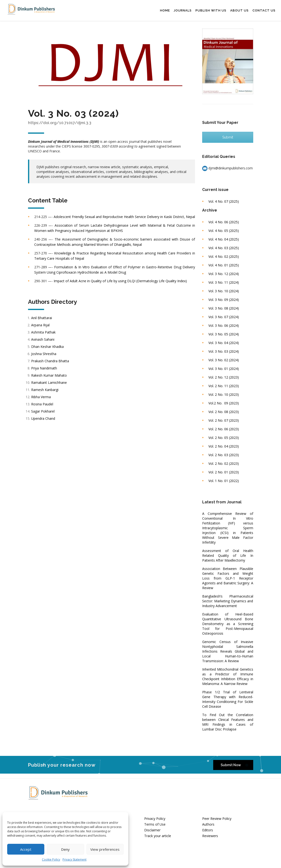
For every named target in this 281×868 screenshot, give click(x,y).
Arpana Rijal (41, 325)
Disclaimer (152, 830)
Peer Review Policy (217, 819)
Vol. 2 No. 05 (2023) (224, 438)
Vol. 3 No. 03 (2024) (224, 351)
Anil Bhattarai (42, 318)
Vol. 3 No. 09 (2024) (224, 300)
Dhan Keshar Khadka (48, 347)
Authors (208, 824)
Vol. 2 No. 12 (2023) (224, 377)
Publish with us (211, 10)
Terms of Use (155, 824)
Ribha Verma (41, 397)
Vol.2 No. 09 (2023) (224, 403)
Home (165, 10)
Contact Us (264, 10)
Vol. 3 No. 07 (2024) (224, 317)
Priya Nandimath (45, 368)
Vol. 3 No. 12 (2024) (224, 274)
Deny (65, 849)
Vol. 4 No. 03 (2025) (224, 248)
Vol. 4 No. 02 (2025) (224, 256)
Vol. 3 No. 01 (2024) (224, 369)
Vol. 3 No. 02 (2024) (224, 360)
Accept (26, 849)
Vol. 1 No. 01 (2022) (224, 481)
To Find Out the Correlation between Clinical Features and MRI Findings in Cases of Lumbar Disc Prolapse (228, 722)
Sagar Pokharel (43, 411)
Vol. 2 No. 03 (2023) (224, 455)
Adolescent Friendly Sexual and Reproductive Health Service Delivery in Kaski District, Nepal (124, 217)
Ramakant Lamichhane (49, 382)
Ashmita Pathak (44, 332)
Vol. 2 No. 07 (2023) (224, 420)
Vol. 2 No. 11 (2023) (224, 386)
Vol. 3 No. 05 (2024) (224, 334)
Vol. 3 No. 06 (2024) (224, 325)
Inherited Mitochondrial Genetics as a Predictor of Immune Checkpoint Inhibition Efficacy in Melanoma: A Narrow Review (228, 676)
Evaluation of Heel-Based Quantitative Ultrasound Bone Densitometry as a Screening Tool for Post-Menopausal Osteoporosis (228, 624)
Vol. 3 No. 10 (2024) (224, 291)
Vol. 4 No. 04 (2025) (224, 239)
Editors (208, 830)
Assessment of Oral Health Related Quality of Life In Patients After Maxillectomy (228, 555)
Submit (228, 137)
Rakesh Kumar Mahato (49, 375)
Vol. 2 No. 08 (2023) (224, 412)
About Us (239, 10)
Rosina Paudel (43, 404)
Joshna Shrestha (44, 354)
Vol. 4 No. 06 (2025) (224, 222)
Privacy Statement (75, 859)
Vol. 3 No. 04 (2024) (224, 343)
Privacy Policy (155, 819)
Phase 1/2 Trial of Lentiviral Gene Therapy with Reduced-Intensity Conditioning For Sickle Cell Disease (228, 699)
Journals (183, 10)
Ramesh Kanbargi (45, 390)
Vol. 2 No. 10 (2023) (224, 394)
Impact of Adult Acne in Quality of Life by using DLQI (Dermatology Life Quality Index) (120, 281)
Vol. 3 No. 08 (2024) (224, 308)
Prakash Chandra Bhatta (51, 361)
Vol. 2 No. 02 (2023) (224, 463)
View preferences (105, 849)
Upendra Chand (44, 418)
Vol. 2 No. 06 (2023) (224, 429)
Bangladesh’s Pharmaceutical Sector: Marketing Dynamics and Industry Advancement (228, 601)
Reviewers (210, 836)
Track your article (158, 836)
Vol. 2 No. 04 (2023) (224, 446)
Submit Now (234, 765)
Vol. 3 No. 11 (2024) (224, 282)
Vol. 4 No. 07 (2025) (224, 201)
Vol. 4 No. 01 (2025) (224, 265)
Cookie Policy (51, 859)
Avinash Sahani (43, 339)
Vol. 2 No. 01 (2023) (224, 472)
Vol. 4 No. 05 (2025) (224, 231)
